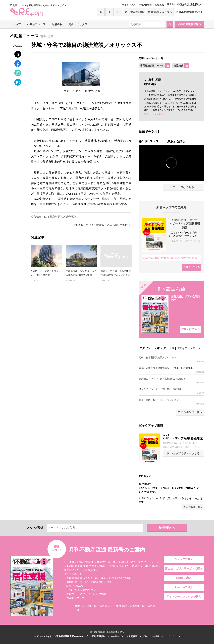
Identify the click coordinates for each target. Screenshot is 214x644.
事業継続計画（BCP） (152, 66)
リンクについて (175, 636)
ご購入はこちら (192, 267)
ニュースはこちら (183, 187)
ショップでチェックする (183, 453)
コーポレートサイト (41, 636)
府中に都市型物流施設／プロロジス (171, 359)
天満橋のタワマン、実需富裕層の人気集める (171, 381)
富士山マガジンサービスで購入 (184, 569)
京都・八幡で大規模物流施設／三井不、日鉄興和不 (171, 370)
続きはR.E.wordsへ (154, 114)
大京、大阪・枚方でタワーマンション (171, 402)
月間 (172, 348)
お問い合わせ (145, 5)
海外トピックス (78, 24)
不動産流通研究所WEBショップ (71, 636)
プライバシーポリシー (152, 636)
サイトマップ (129, 5)
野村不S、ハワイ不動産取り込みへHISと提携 (102, 225)
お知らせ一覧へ (193, 507)
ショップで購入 (184, 559)
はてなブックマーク (189, 348)
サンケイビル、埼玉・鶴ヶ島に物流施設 (171, 391)
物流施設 (178, 66)
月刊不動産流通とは (189, 12)
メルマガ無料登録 (189, 24)
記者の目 (57, 24)
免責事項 (132, 636)
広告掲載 (159, 5)
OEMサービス (116, 636)
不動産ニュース (36, 24)
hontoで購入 (184, 578)
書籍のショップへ (160, 12)
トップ (17, 24)
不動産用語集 (134, 12)
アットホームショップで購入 (184, 597)
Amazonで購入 (184, 587)
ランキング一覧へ (190, 412)
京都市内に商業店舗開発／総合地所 (54, 217)
